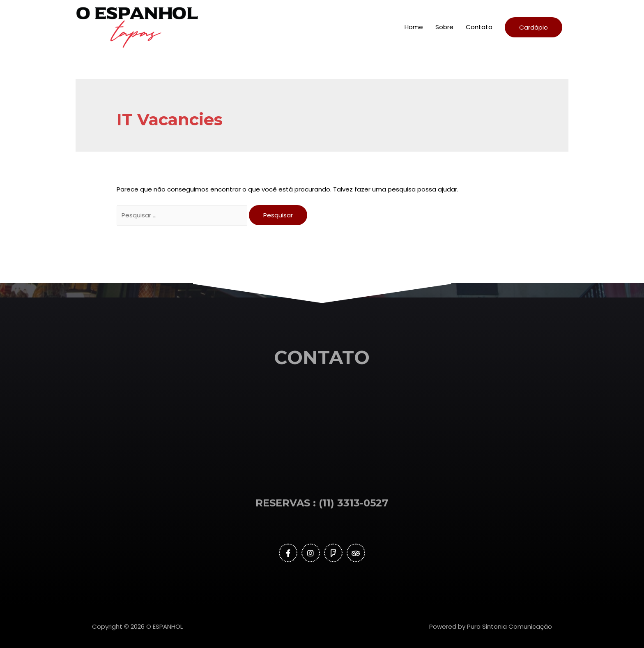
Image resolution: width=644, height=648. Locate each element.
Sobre (444, 27)
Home (414, 27)
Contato (479, 27)
